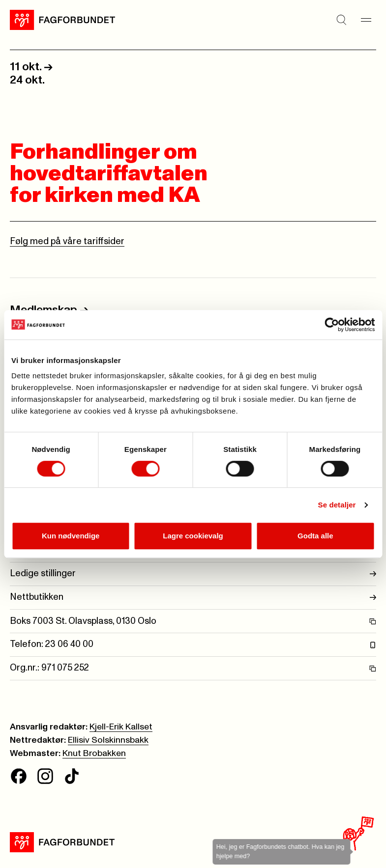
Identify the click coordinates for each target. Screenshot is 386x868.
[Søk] (342, 20)
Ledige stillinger (193, 574)
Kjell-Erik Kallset (121, 727)
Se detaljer (337, 505)
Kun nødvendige (71, 536)
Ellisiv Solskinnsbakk (108, 740)
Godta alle (315, 536)
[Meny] (366, 20)
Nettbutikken (193, 598)
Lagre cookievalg (193, 536)
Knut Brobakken (94, 754)
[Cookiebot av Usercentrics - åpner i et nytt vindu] (332, 325)
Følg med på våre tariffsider (67, 241)
